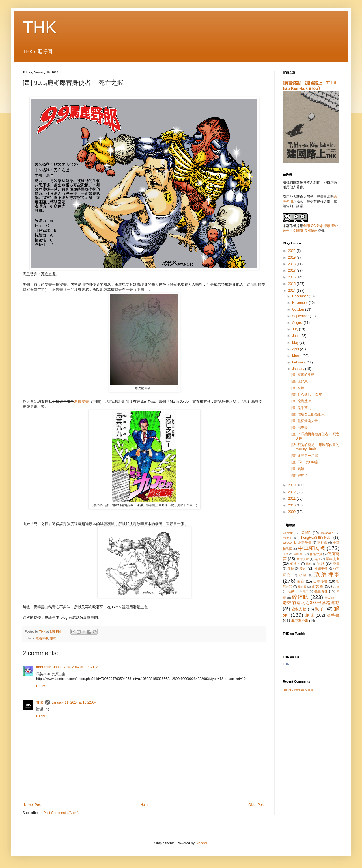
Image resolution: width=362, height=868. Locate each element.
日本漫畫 (320, 581)
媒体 (309, 564)
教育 (301, 581)
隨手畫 (333, 615)
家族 (321, 564)
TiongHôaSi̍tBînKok (315, 538)
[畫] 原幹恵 (299, 381)
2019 (292, 257)
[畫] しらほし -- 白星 (307, 395)
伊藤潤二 (299, 554)
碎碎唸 (300, 597)
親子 (319, 609)
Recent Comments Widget (298, 690)
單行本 (295, 564)
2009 (292, 512)
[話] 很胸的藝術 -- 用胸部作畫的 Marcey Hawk (315, 447)
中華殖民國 (311, 548)
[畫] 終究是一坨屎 (305, 456)
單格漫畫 (333, 559)
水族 (336, 586)
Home (145, 805)
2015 (292, 284)
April (296, 349)
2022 (292, 251)
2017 (292, 270)
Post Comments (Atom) (61, 813)
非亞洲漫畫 (300, 621)
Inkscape (327, 533)
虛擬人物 (299, 609)
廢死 (303, 568)
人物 (286, 554)
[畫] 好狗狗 (299, 475)
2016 (292, 277)
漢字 (306, 591)
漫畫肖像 (321, 591)
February (299, 362)
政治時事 (42, 638)
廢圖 (336, 564)
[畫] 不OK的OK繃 (304, 462)
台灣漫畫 (303, 559)
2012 (292, 492)
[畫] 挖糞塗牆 (301, 401)
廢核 (291, 568)
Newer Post (33, 805)
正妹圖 (317, 586)
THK (40, 27)
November (300, 303)
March (297, 356)
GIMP (306, 533)
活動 (291, 591)
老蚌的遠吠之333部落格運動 (311, 603)
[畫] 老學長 (299, 428)
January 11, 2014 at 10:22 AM (74, 702)
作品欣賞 (316, 554)
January (299, 369)
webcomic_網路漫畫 (297, 542)
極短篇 (302, 587)
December (300, 296)
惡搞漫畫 (81, 401)
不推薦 (322, 542)
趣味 (53, 638)
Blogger (201, 843)
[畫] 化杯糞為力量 (305, 421)
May (296, 343)
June (296, 336)
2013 (292, 485)
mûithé (287, 538)
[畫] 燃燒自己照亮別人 (308, 414)
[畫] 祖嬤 (298, 388)
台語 (317, 559)
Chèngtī (288, 533)
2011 (292, 499)
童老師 (330, 598)
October (299, 309)
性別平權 (321, 568)
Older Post (256, 805)
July (296, 329)
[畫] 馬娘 (298, 469)
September (301, 316)
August (298, 323)
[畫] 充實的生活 (303, 375)
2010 (292, 505)
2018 (292, 264)
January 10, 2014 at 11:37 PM (76, 667)
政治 (303, 575)
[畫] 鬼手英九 (301, 408)
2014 (292, 291)
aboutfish (44, 667)
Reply (41, 686)
